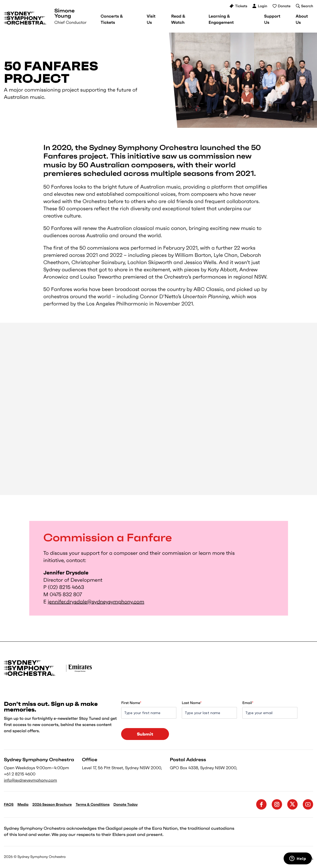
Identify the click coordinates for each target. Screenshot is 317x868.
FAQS (9, 804)
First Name (131, 703)
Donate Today (126, 804)
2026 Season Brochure (52, 804)
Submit (145, 734)
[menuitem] (112, 19)
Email (248, 703)
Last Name (192, 703)
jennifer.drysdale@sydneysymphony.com (96, 602)
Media (23, 804)
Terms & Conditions (93, 804)
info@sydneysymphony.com (30, 780)
